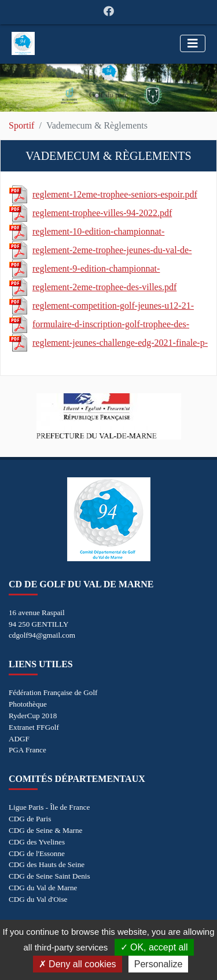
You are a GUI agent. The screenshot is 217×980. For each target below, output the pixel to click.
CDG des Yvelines (37, 842)
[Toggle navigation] (193, 43)
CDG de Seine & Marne (45, 830)
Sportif (21, 125)
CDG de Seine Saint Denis (49, 876)
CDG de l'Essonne (37, 853)
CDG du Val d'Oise (38, 899)
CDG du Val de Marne (43, 888)
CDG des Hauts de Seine (47, 864)
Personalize (159, 964)
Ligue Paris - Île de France (49, 807)
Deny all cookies (78, 964)
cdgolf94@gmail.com (42, 635)
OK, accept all (154, 947)
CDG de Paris (30, 819)
